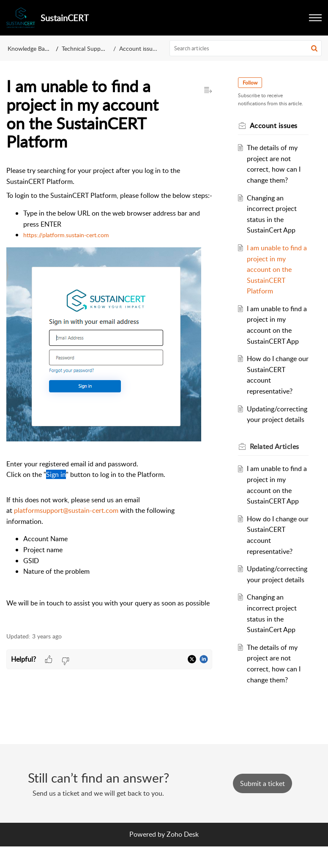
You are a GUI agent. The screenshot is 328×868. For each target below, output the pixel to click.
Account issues (139, 48)
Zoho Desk (183, 856)
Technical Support (85, 48)
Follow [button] (251, 83)
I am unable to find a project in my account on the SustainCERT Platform (276, 269)
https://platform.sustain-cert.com (66, 235)
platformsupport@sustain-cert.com (66, 510)
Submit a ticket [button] (262, 805)
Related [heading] (276, 457)
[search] (246, 48)
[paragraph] (109, 394)
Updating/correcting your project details (277, 420)
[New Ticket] (262, 805)
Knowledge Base (29, 48)
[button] (315, 18)
